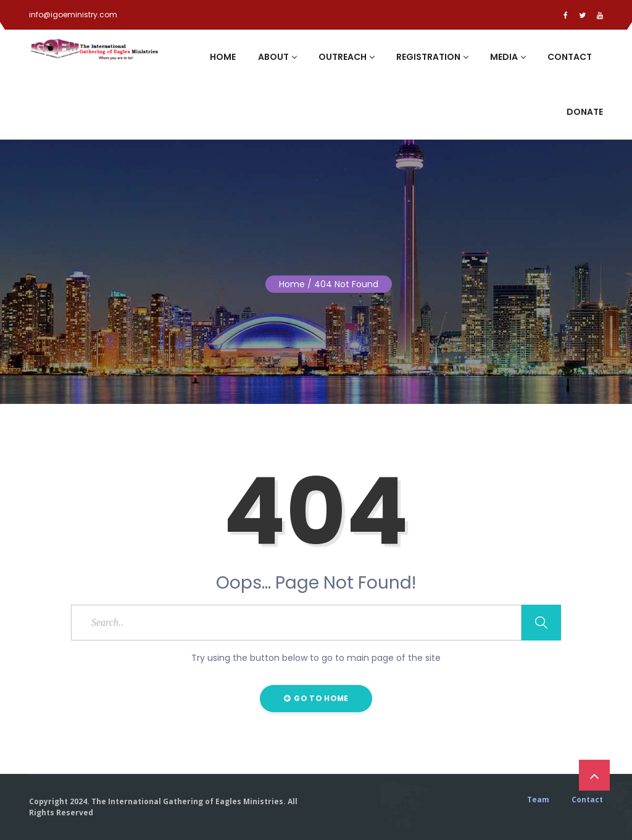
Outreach (346, 57)
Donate (585, 112)
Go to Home (316, 698)
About (277, 57)
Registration (432, 57)
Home (223, 57)
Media (508, 57)
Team (538, 800)
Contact (570, 57)
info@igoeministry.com (73, 15)
